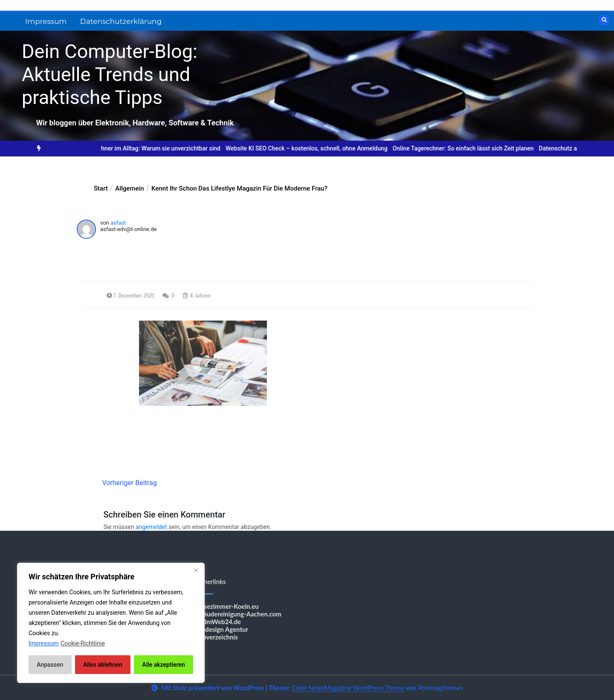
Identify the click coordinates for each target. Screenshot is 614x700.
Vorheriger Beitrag (129, 483)
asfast (118, 223)
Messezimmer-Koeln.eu (225, 606)
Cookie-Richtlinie (83, 643)
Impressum (46, 21)
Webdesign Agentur (220, 629)
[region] (111, 623)
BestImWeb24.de (216, 622)
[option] (155, 149)
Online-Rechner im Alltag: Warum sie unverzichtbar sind (155, 148)
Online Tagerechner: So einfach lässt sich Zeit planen (472, 148)
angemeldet (151, 527)
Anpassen (50, 665)
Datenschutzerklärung (121, 21)
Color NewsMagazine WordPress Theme (348, 688)
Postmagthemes (440, 688)
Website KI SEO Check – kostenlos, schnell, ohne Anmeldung (316, 148)
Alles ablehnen (103, 665)
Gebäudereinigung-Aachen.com (237, 614)
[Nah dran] (196, 570)
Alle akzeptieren (163, 665)
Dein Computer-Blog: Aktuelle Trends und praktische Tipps (110, 74)
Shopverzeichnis (215, 637)
